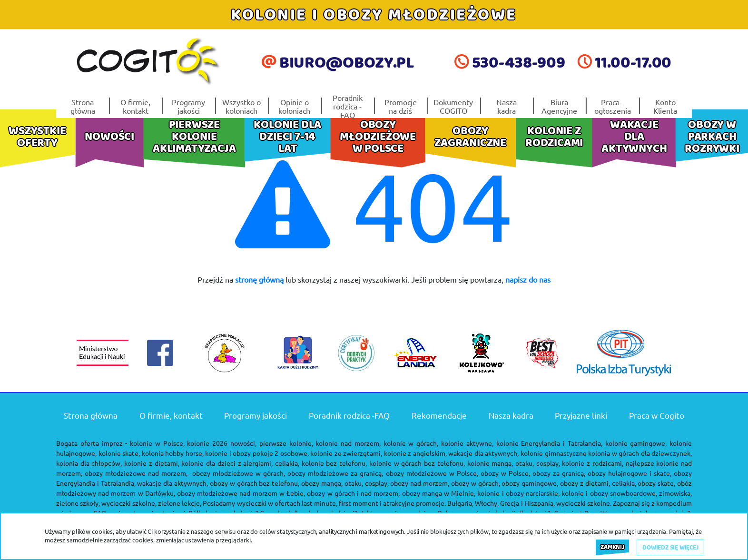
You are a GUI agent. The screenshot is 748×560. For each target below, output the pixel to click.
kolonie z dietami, (152, 463)
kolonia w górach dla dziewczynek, (640, 453)
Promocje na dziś (401, 106)
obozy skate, (656, 483)
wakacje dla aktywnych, (483, 453)
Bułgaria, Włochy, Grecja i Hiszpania (500, 503)
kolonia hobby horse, (173, 453)
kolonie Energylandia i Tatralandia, (549, 443)
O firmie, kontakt (135, 106)
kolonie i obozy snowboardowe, (609, 493)
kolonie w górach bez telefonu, (417, 463)
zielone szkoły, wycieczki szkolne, (106, 503)
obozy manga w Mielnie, (439, 493)
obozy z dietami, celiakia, (598, 483)
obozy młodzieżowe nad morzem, (136, 473)
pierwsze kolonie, (286, 443)
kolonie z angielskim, (415, 453)
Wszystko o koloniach (241, 106)
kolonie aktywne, (467, 443)
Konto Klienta (665, 106)
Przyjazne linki (581, 415)
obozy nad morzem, (420, 483)
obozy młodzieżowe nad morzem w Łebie (240, 493)
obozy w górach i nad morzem (353, 493)
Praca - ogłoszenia (613, 106)
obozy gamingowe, (530, 483)
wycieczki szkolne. (584, 503)
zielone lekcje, (180, 503)
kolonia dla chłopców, (89, 463)
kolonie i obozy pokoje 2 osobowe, (257, 453)
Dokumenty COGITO (453, 106)
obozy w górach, (476, 483)
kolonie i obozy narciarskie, (518, 493)
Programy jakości (188, 106)
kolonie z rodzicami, (592, 463)
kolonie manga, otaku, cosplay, (514, 463)
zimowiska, (675, 493)
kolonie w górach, (411, 443)
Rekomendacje (439, 415)
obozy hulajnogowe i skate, (630, 473)
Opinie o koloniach (294, 106)
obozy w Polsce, (505, 473)
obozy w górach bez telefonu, (255, 483)
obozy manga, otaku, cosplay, (345, 483)
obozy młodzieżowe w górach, (239, 473)
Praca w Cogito (657, 415)
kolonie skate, (119, 453)
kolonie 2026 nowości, (222, 443)
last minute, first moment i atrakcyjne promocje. (374, 503)
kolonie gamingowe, (636, 443)
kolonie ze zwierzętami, (346, 453)
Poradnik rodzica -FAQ (348, 106)
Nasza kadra (507, 106)
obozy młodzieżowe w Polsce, (432, 473)
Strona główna (83, 106)
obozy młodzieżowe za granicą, (335, 473)
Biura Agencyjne (559, 106)
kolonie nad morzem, (348, 443)
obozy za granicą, (559, 473)
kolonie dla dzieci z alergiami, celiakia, (240, 463)
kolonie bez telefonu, (334, 463)
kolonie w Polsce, (157, 443)
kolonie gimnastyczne (554, 453)
